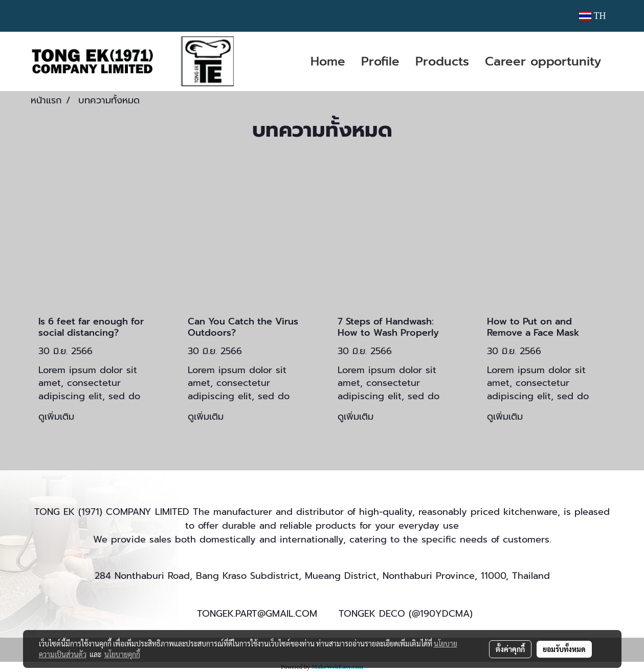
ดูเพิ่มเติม (58, 417)
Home (328, 61)
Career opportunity (543, 61)
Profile (380, 61)
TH (592, 16)
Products (442, 61)
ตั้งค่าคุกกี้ (510, 649)
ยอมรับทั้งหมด (564, 649)
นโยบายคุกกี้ (122, 654)
